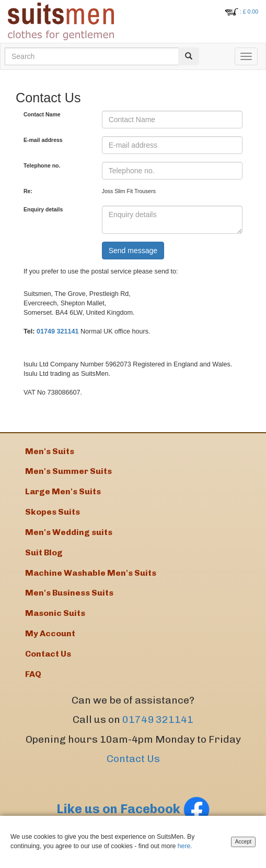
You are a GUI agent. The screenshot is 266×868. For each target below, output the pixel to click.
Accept (243, 842)
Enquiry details (43, 209)
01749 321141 (58, 331)
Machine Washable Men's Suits (91, 573)
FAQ (33, 674)
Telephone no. (42, 165)
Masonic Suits (55, 613)
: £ (249, 11)
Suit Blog (44, 552)
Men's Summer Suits (68, 471)
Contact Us (133, 759)
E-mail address (43, 140)
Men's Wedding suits (69, 532)
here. (189, 846)
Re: (28, 191)
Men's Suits (50, 451)
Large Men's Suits (63, 491)
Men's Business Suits (69, 593)
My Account (50, 633)
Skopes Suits (53, 512)
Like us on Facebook (133, 809)
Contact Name (42, 114)
